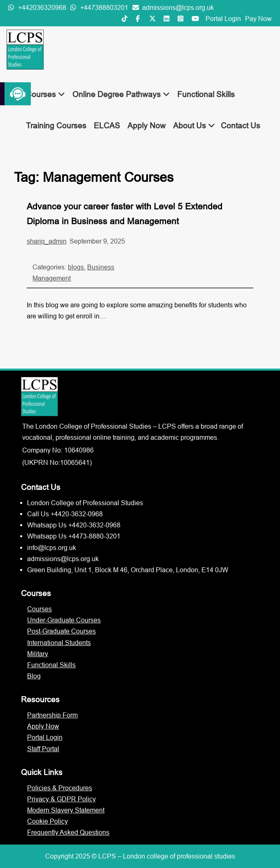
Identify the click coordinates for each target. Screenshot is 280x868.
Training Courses (56, 125)
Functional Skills (206, 94)
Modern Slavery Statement (66, 810)
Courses (45, 94)
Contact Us (241, 125)
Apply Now (147, 125)
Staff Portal (43, 749)
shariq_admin (47, 241)
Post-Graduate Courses (61, 631)
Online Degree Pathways (121, 94)
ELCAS (107, 125)
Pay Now (258, 19)
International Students (59, 643)
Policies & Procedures (60, 788)
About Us (194, 125)
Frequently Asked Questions (68, 832)
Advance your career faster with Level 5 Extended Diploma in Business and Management (125, 214)
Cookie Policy (47, 821)
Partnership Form (52, 715)
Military (38, 654)
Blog (34, 676)
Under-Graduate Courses (64, 620)
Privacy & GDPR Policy (61, 799)
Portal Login (223, 19)
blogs (76, 267)
